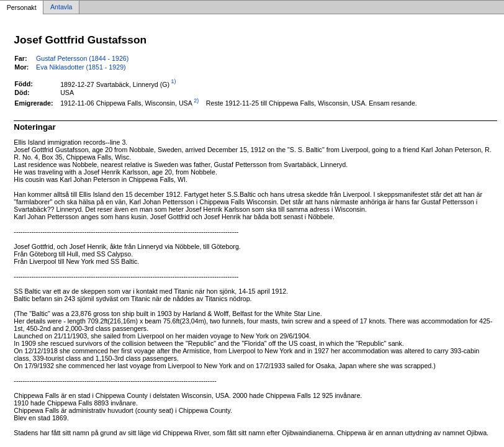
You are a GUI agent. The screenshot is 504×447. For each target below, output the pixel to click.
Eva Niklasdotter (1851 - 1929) (81, 67)
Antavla (61, 7)
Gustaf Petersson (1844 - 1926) (82, 58)
